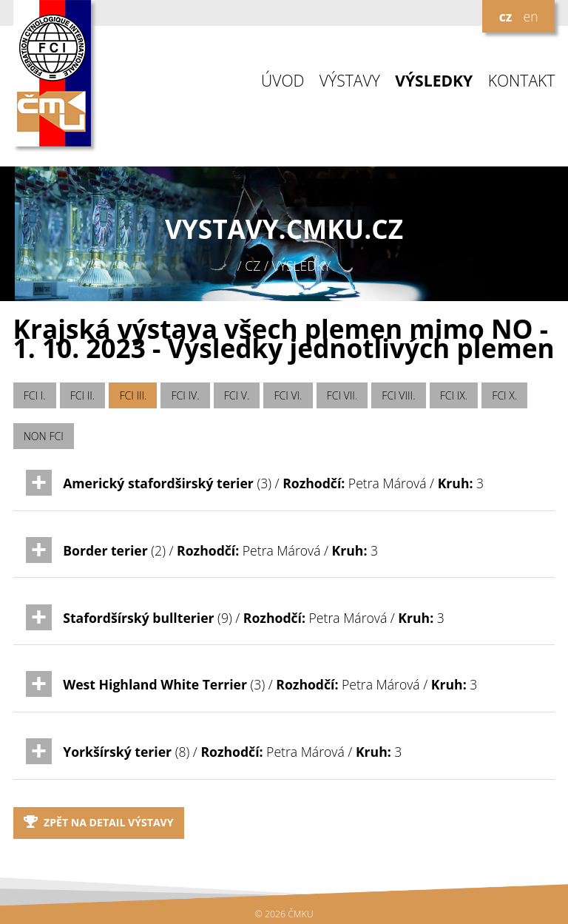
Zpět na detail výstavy (99, 822)
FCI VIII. (398, 395)
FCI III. (133, 395)
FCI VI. (288, 395)
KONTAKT (522, 81)
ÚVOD (283, 81)
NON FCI (44, 436)
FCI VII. (342, 395)
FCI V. (237, 395)
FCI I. (35, 395)
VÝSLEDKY (434, 81)
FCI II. (82, 395)
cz (506, 16)
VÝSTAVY (350, 81)
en (530, 16)
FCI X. (504, 395)
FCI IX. (454, 395)
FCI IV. (186, 395)
